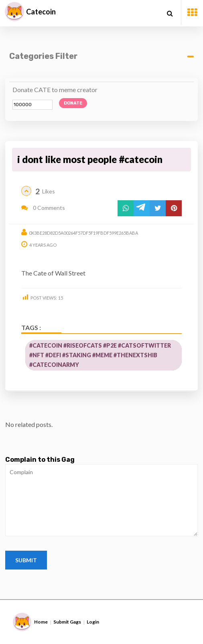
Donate (73, 103)
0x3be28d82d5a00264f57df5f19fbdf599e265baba (83, 233)
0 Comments (43, 208)
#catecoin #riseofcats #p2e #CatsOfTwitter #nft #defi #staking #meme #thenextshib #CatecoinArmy (100, 355)
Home (41, 622)
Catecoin (41, 12)
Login (93, 622)
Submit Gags (67, 622)
